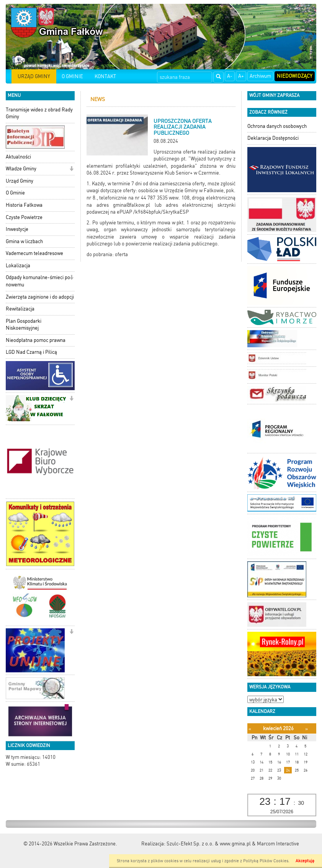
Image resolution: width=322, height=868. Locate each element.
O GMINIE (72, 76)
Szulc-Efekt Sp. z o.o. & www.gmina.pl (209, 844)
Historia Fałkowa (24, 205)
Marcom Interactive (278, 844)
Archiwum (260, 76)
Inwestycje (17, 229)
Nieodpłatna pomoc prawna (36, 340)
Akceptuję (305, 861)
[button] (71, 169)
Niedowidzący (295, 76)
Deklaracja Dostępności (273, 138)
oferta (121, 254)
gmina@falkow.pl (132, 205)
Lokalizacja (18, 266)
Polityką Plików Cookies (266, 861)
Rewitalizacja (20, 309)
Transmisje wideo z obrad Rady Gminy (39, 113)
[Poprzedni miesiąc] (250, 729)
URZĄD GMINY (34, 76)
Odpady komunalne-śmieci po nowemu (38, 281)
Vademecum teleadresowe (34, 253)
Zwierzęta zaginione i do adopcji (40, 297)
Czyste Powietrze (24, 217)
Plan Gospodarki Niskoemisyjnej (24, 325)
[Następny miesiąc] (306, 729)
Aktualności (18, 157)
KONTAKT (105, 76)
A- (230, 76)
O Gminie (15, 193)
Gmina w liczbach (24, 241)
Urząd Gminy (20, 181)
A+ (241, 76)
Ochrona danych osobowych (277, 126)
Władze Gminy (21, 169)
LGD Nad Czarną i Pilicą (31, 352)
